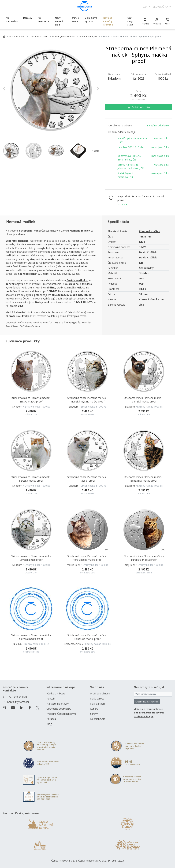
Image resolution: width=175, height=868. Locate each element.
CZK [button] (145, 7)
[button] (10, 88)
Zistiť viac (123, 204)
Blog (49, 724)
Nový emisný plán (59, 21)
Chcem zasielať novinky (147, 702)
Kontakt (51, 699)
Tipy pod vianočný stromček (108, 21)
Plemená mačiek (88, 36)
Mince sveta (75, 20)
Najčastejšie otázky (57, 704)
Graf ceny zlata (130, 21)
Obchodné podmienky (59, 709)
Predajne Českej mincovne (61, 714)
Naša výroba (97, 699)
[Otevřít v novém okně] (77, 280)
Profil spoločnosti (100, 693)
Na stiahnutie (98, 719)
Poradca (51, 719)
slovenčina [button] (161, 7)
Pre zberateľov (12, 20)
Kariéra (94, 709)
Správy (94, 714)
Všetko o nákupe (56, 693)
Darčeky (28, 18)
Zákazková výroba (91, 20)
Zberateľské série (39, 36)
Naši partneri (97, 704)
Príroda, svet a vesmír (64, 36)
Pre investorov (44, 20)
